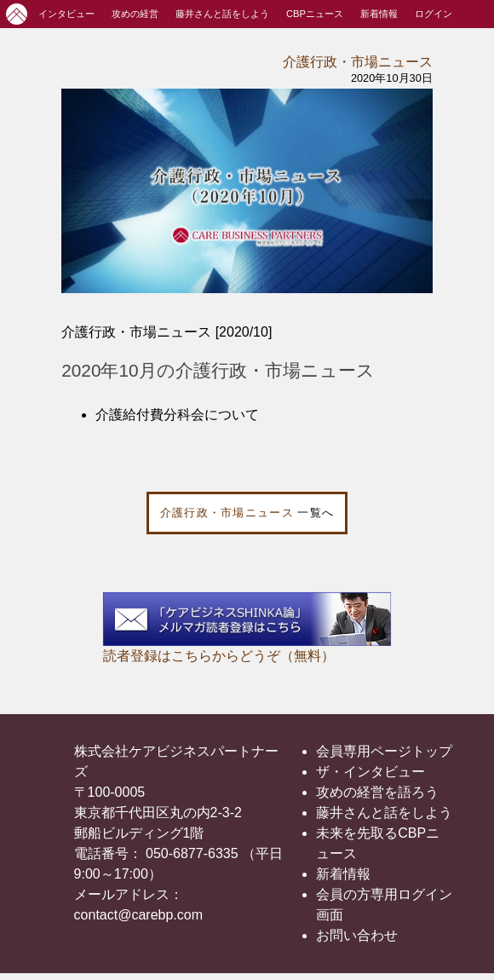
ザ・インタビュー (370, 772)
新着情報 (379, 14)
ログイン (434, 14)
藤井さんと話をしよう (222, 14)
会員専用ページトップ (384, 751)
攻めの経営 (135, 14)
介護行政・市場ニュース (358, 62)
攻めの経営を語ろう (377, 792)
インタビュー (66, 14)
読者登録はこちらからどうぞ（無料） (219, 656)
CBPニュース (315, 14)
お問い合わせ (357, 935)
